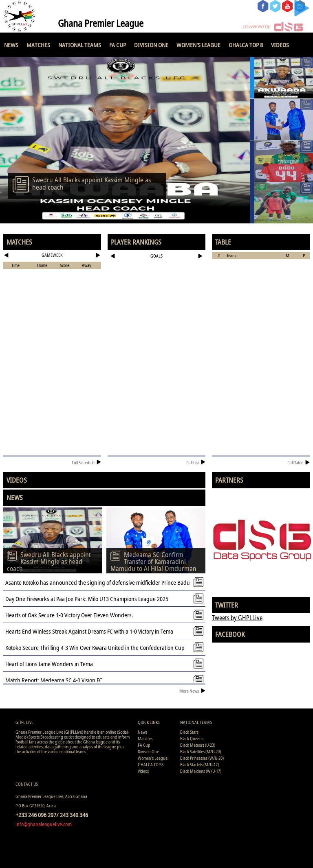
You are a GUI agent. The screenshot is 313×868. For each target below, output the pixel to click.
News (11, 45)
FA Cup (118, 45)
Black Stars (189, 732)
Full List (196, 462)
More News (192, 691)
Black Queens (192, 738)
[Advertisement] (157, 288)
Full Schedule (86, 462)
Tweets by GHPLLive (237, 618)
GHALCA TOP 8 (246, 45)
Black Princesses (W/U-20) (202, 758)
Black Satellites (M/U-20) (201, 751)
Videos (280, 45)
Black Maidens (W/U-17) (201, 771)
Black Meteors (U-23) (198, 745)
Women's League (198, 45)
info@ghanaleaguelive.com (44, 824)
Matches (38, 45)
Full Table (299, 462)
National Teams (80, 45)
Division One (151, 45)
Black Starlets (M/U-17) (199, 764)
